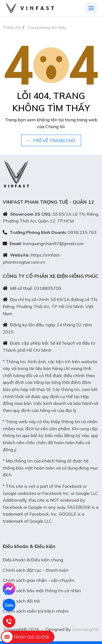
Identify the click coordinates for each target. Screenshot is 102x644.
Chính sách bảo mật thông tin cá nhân (42, 591)
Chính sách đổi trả (21, 601)
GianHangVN (85, 629)
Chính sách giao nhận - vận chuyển (38, 580)
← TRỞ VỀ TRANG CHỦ (51, 140)
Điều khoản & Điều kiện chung (33, 560)
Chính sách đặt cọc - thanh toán (35, 570)
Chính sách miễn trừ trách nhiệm (36, 611)
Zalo (9, 605)
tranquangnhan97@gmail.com (53, 243)
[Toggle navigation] (91, 8)
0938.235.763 (82, 232)
